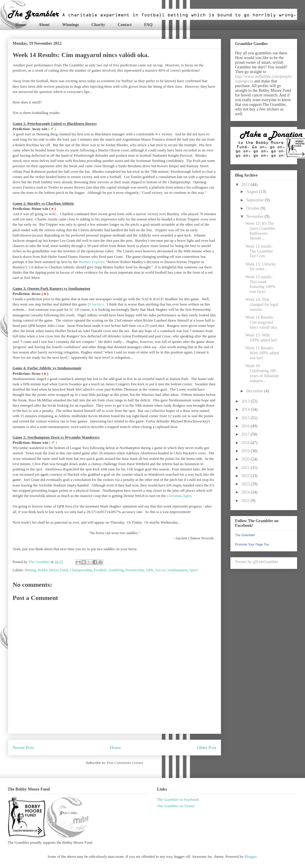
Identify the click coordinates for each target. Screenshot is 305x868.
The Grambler (245, 535)
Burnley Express (91, 262)
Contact (125, 25)
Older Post (207, 747)
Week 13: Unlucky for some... (261, 267)
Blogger (250, 856)
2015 (246, 418)
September (255, 200)
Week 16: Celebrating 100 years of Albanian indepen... (262, 373)
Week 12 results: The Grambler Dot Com (259, 251)
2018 (246, 443)
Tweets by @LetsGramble (256, 562)
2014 (246, 409)
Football (100, 570)
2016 (246, 426)
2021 (246, 468)
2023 (246, 484)
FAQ (149, 25)
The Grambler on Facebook (178, 799)
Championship (81, 570)
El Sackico (96, 304)
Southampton (178, 570)
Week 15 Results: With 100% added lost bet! (262, 353)
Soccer (160, 570)
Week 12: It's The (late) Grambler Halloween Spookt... (260, 231)
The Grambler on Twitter (176, 806)
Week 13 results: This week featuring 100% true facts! (260, 284)
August (253, 192)
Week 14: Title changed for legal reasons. (262, 304)
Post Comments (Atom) (125, 763)
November (255, 216)
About (44, 25)
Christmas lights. (180, 496)
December (255, 391)
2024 (246, 492)
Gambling (116, 570)
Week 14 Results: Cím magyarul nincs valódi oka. (261, 322)
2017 (246, 434)
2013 (246, 401)
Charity (98, 25)
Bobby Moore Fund (53, 570)
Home (21, 25)
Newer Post (23, 747)
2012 (246, 185)
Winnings (70, 25)
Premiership (135, 570)
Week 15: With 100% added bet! (261, 338)
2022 (246, 476)
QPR (149, 570)
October (253, 208)
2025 (246, 501)
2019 (246, 451)
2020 (246, 459)
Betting (30, 570)
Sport (193, 570)
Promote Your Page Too (252, 544)
